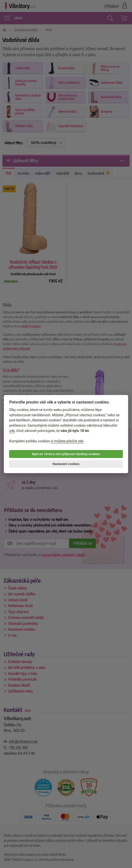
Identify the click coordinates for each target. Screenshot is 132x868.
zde (12, 431)
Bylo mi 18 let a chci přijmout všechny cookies (66, 454)
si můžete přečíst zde (67, 441)
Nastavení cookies (66, 464)
